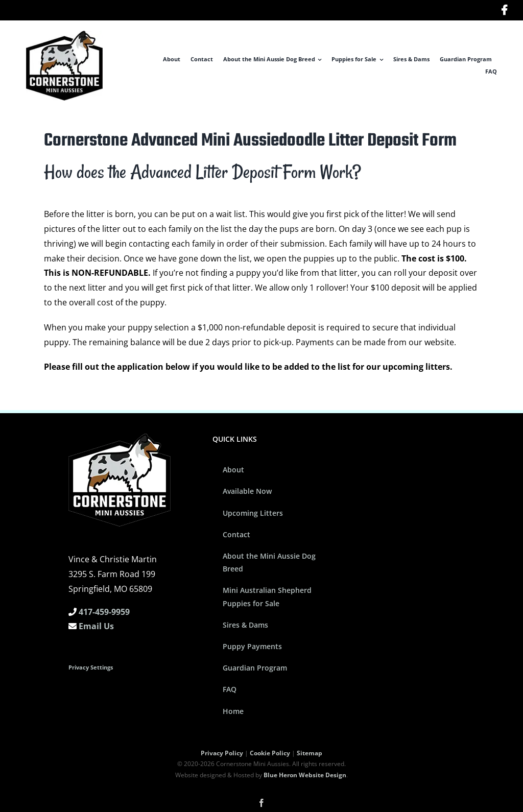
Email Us (96, 626)
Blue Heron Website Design (305, 775)
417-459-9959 (104, 612)
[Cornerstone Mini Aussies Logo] (64, 35)
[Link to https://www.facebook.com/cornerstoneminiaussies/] (504, 10)
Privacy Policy (222, 753)
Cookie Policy (270, 753)
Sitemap (310, 753)
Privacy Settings (91, 667)
